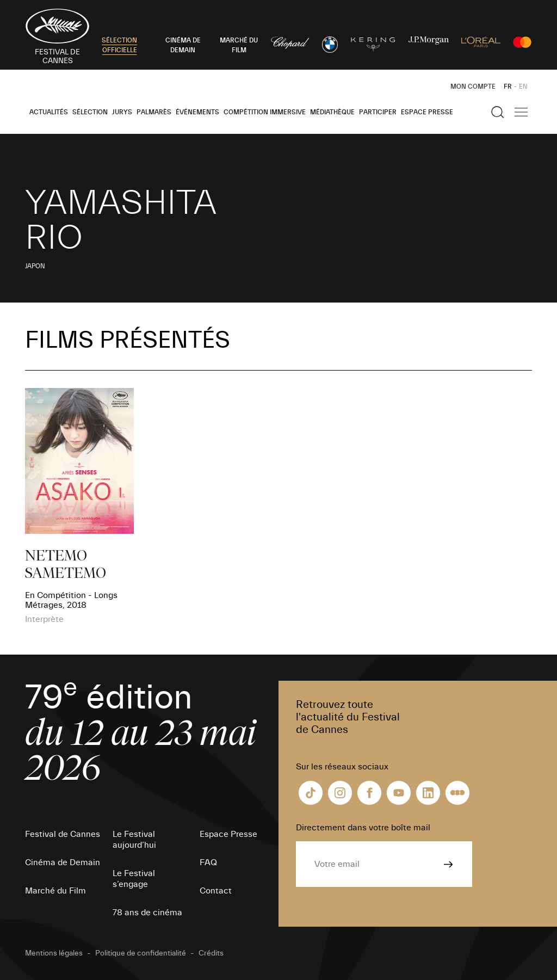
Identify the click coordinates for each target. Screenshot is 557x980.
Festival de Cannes (63, 834)
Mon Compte (473, 87)
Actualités (49, 112)
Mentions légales (54, 953)
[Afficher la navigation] (521, 112)
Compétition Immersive (265, 112)
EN (523, 87)
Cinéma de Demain (63, 862)
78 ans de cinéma (147, 913)
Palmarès (154, 112)
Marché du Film (55, 891)
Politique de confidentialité (141, 953)
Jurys (122, 112)
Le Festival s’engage (134, 879)
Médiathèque (332, 112)
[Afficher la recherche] (498, 112)
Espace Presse (427, 112)
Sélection (90, 112)
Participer (378, 112)
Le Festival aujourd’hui (134, 840)
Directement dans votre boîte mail (363, 828)
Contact (216, 891)
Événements (197, 112)
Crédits (211, 953)
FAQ (208, 862)
